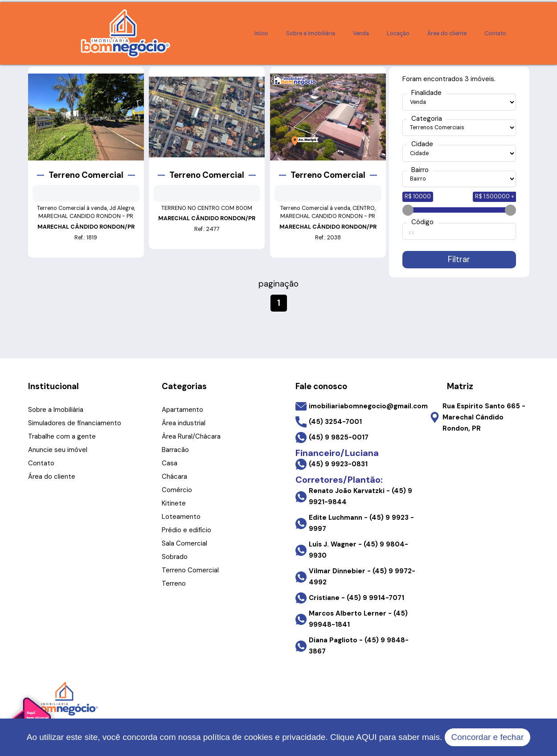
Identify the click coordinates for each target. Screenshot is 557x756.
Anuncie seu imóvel (58, 450)
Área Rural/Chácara (191, 436)
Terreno (174, 583)
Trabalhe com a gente (62, 436)
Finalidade (426, 93)
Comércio (177, 490)
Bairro (420, 170)
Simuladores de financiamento (75, 423)
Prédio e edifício (186, 530)
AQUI (366, 737)
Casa (170, 463)
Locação (398, 33)
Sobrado (175, 557)
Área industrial (184, 423)
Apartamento (182, 410)
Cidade (422, 144)
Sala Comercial (184, 543)
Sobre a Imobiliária (311, 33)
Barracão (175, 450)
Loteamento (181, 517)
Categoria (427, 119)
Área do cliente (447, 33)
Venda (361, 33)
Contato (495, 33)
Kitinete (174, 503)
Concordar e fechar (488, 737)
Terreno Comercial (190, 570)
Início (261, 33)
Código (422, 222)
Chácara (174, 477)
